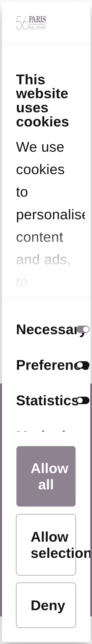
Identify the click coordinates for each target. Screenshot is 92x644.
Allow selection (53, 545)
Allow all (50, 476)
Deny (48, 605)
